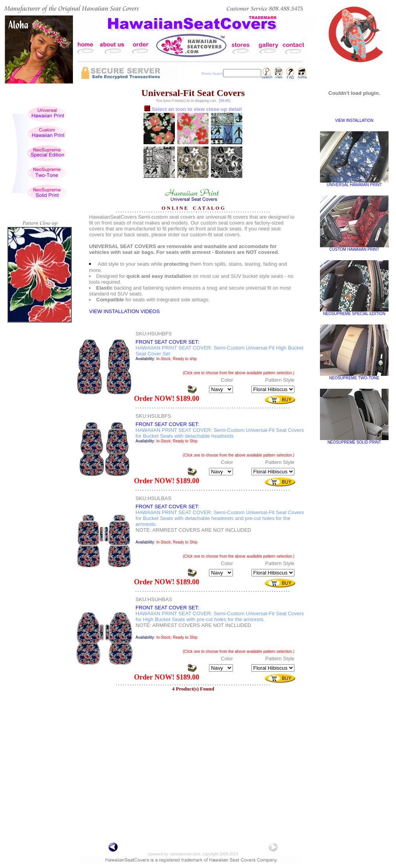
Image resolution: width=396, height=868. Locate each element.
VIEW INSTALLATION (354, 121)
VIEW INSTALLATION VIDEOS (124, 311)
